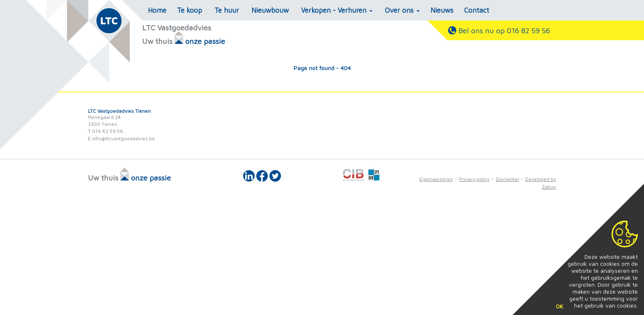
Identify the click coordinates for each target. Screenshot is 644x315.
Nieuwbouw (270, 10)
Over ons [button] (402, 10)
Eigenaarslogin (436, 179)
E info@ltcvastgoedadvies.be (121, 138)
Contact (477, 10)
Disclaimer (507, 179)
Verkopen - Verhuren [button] (337, 10)
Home (157, 10)
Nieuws (442, 10)
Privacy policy (474, 179)
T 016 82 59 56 (106, 131)
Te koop (190, 10)
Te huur (227, 10)
